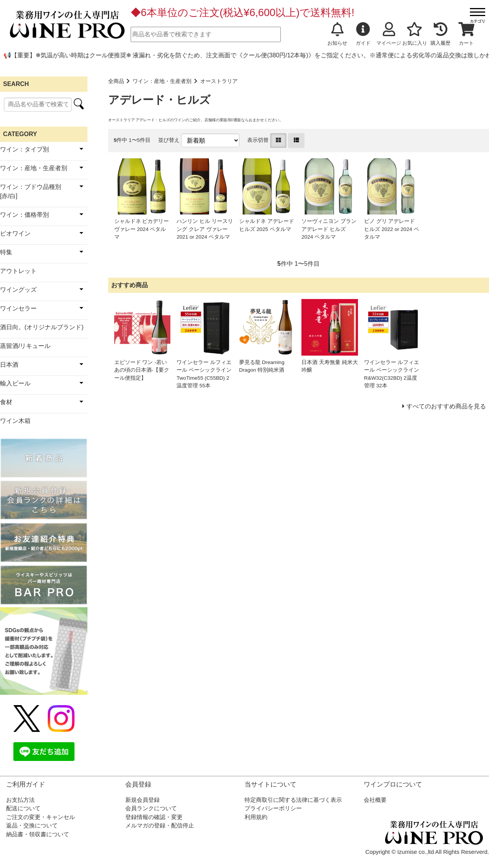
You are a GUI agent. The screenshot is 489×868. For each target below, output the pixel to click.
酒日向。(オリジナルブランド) (42, 327)
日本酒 (9, 365)
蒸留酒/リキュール (25, 346)
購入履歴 (440, 34)
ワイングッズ (18, 290)
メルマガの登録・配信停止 (160, 825)
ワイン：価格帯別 (24, 215)
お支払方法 (20, 800)
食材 (6, 402)
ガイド (363, 34)
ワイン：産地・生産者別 (162, 81)
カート (466, 34)
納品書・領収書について (38, 834)
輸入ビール (15, 383)
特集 (6, 252)
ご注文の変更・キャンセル (40, 817)
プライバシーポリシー (273, 808)
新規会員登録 (142, 800)
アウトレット (18, 271)
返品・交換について (32, 825)
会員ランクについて (151, 808)
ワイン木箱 (15, 421)
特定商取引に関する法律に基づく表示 (293, 800)
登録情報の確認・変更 (154, 817)
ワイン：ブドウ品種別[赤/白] (31, 191)
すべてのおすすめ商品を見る (446, 406)
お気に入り (415, 34)
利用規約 (256, 817)
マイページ (389, 34)
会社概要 (375, 800)
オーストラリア (219, 81)
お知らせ (337, 34)
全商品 (116, 81)
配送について (23, 808)
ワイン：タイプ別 (24, 149)
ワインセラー (18, 308)
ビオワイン (15, 233)
